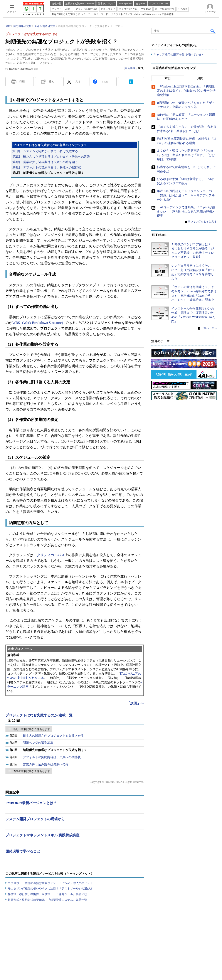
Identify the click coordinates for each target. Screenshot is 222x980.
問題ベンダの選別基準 (38, 743)
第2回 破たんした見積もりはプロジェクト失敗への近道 (51, 157)
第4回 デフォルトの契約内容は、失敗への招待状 (47, 168)
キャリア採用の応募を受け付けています (179, 55)
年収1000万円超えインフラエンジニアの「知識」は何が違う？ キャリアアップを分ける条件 (186, 195)
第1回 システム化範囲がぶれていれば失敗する (45, 151)
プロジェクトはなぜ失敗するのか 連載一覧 (39, 715)
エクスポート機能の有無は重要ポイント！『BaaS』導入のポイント (50, 883)
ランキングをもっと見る (202, 222)
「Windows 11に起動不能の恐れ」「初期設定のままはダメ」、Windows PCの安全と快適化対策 (186, 91)
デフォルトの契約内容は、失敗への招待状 (52, 757)
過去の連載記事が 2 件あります (32, 771)
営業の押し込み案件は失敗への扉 (46, 764)
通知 (52, 82)
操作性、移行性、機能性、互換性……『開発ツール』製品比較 (47, 894)
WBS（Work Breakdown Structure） (39, 323)
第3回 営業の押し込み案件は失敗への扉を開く (45, 162)
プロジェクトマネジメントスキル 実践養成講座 (42, 835)
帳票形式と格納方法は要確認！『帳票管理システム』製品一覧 (47, 900)
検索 (213, 31)
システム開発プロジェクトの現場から (35, 819)
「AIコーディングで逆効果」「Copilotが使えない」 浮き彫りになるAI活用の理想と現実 (186, 212)
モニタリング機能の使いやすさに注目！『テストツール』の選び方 (50, 888)
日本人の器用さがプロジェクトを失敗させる (53, 736)
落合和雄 (130, 68)
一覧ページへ (209, 328)
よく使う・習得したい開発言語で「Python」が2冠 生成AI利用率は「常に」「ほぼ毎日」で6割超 (186, 155)
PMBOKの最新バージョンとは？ (31, 803)
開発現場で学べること (23, 851)
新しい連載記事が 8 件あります (32, 729)
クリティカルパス (51, 555)
